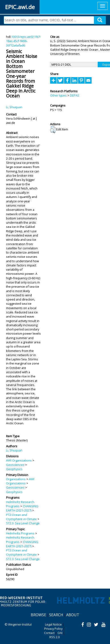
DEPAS (75, 95)
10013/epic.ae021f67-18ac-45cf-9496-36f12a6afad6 (23, 41)
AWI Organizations (19, 460)
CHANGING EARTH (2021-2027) (22, 508)
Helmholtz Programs (20, 533)
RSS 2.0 (55, 637)
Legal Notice (53, 624)
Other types (58, 95)
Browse (38, 615)
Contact (49, 633)
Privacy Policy (53, 629)
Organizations (16, 479)
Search (56, 615)
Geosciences (15, 465)
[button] (53, 130)
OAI (60, 633)
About (73, 615)
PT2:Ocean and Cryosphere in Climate (21, 517)
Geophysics (14, 469)
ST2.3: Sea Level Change (23, 523)
